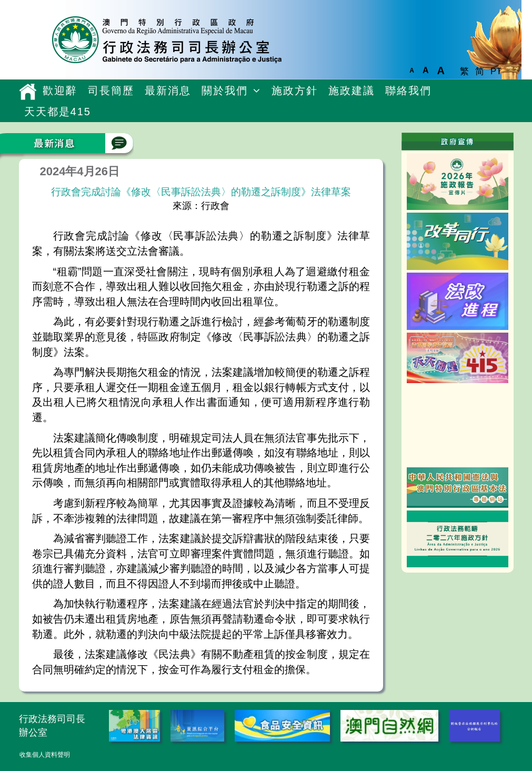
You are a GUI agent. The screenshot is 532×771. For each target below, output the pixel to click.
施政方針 (295, 91)
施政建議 (352, 91)
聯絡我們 (408, 91)
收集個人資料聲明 (45, 755)
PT (496, 71)
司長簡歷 (111, 91)
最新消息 (168, 91)
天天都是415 (58, 112)
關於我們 (225, 91)
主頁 (28, 92)
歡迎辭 (60, 91)
